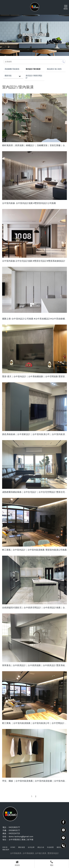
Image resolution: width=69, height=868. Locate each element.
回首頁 (17, 863)
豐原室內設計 (53, 853)
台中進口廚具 (41, 853)
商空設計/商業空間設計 (34, 77)
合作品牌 (31, 847)
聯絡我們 (6, 850)
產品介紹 (41, 847)
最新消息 (8, 76)
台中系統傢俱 (28, 853)
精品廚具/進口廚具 (54, 69)
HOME (13, 847)
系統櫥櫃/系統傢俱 (12, 69)
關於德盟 (22, 847)
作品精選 (50, 847)
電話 (52, 863)
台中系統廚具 (16, 853)
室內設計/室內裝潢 (33, 69)
